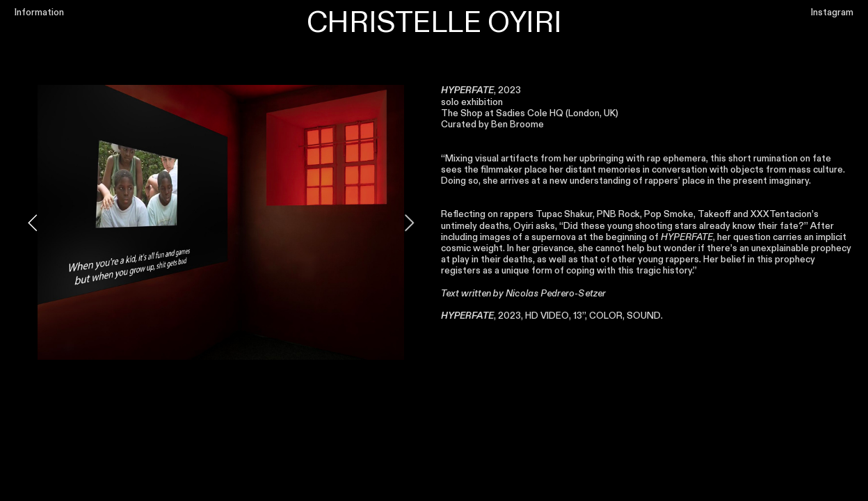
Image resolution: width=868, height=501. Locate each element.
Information (39, 13)
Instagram (832, 13)
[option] (221, 222)
